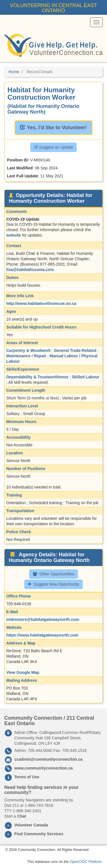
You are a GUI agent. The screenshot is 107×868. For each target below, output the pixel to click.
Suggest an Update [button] (54, 147)
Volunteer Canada (31, 825)
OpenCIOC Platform (86, 862)
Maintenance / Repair (26, 356)
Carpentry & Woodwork (28, 350)
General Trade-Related (75, 350)
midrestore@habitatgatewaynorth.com (43, 619)
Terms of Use (27, 777)
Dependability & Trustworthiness (37, 377)
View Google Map (23, 672)
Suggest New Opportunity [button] (53, 584)
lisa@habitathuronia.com (30, 270)
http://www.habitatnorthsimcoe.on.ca (41, 303)
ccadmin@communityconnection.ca (48, 759)
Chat (22, 816)
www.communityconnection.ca (44, 768)
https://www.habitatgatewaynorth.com (42, 635)
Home (14, 72)
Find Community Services (39, 834)
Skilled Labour (86, 377)
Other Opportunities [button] (53, 574)
